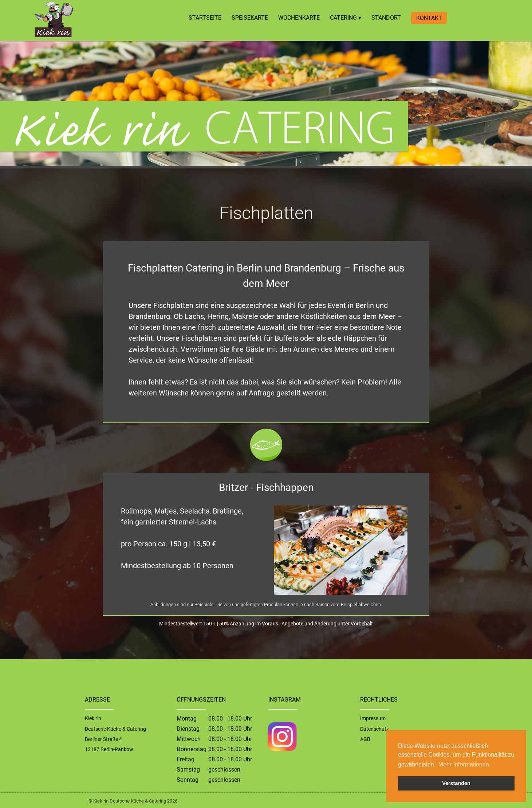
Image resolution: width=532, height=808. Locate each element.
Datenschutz (375, 729)
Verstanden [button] (456, 783)
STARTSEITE (205, 18)
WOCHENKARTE (299, 18)
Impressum (373, 718)
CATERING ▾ (346, 18)
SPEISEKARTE (250, 18)
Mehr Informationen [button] (464, 764)
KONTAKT (429, 18)
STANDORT (386, 18)
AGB (365, 739)
